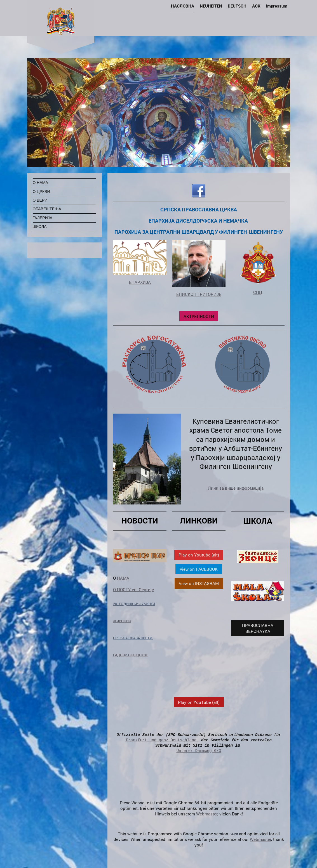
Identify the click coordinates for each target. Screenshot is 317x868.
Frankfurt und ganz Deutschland (161, 740)
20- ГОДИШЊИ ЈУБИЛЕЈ (134, 604)
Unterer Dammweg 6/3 (199, 751)
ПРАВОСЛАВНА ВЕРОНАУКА (258, 628)
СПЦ (258, 292)
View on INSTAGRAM (199, 583)
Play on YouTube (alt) (199, 702)
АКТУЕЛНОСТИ (199, 316)
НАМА (123, 578)
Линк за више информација (236, 488)
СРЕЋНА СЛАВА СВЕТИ (133, 638)
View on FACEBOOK (199, 569)
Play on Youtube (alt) (199, 555)
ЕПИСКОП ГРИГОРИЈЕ (199, 294)
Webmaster (207, 814)
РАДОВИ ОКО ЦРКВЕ (131, 655)
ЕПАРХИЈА (140, 282)
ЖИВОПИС (122, 621)
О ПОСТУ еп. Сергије (133, 589)
